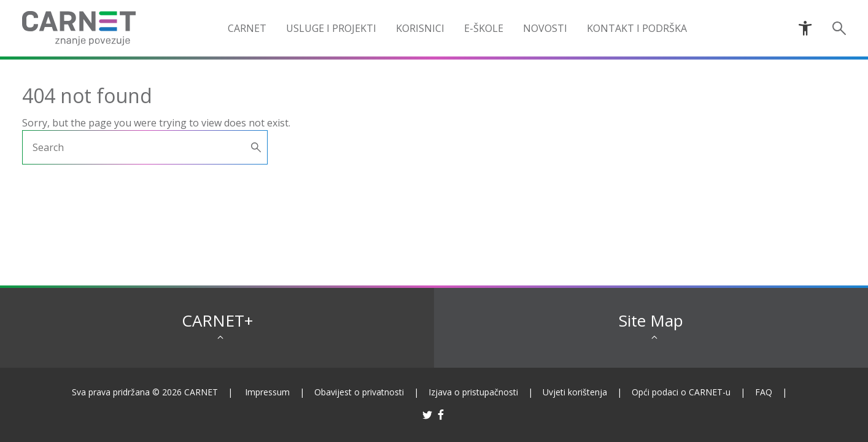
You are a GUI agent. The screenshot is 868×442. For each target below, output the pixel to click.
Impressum (267, 392)
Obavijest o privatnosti (359, 392)
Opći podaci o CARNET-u (681, 392)
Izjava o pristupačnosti (473, 392)
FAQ (764, 392)
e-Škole (484, 28)
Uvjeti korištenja (575, 392)
